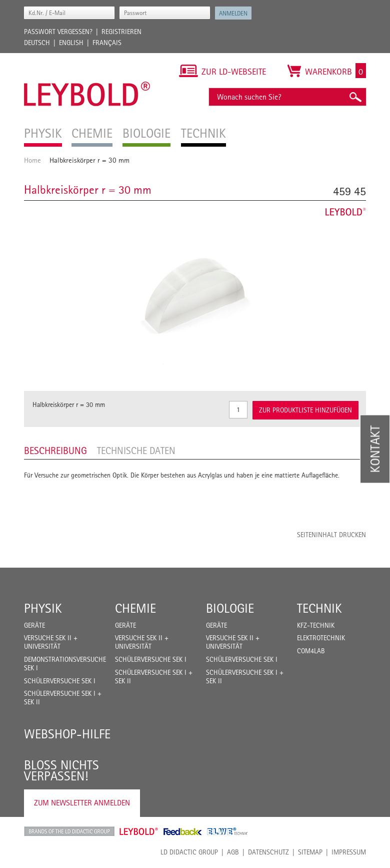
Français (107, 43)
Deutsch (37, 43)
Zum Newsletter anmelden (82, 803)
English (71, 43)
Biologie (230, 608)
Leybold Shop (139, 831)
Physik (43, 608)
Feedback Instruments (183, 831)
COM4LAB (311, 651)
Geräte (34, 625)
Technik (319, 608)
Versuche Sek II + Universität (51, 642)
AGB (233, 852)
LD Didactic (69, 831)
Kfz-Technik (316, 625)
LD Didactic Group (189, 852)
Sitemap (310, 852)
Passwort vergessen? (58, 32)
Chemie (135, 608)
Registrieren (121, 32)
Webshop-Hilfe (67, 734)
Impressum (349, 852)
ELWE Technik (227, 831)
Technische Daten (136, 451)
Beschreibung (55, 451)
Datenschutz (268, 852)
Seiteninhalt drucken (331, 535)
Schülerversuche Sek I (60, 681)
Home (32, 160)
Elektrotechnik (321, 638)
